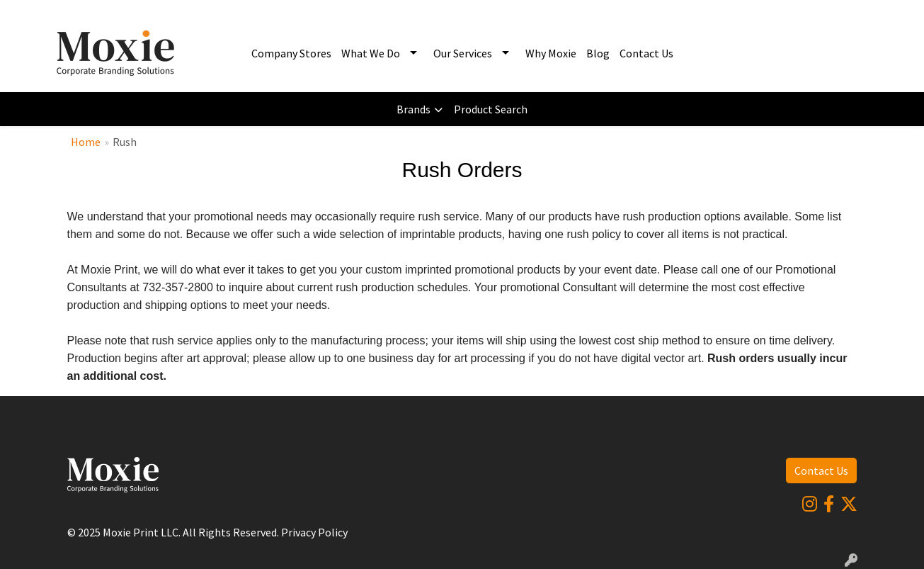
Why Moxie (551, 53)
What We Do (371, 53)
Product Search (491, 109)
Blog (598, 53)
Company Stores (291, 53)
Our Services (463, 53)
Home (86, 142)
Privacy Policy (314, 532)
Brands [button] (413, 109)
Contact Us (646, 53)
